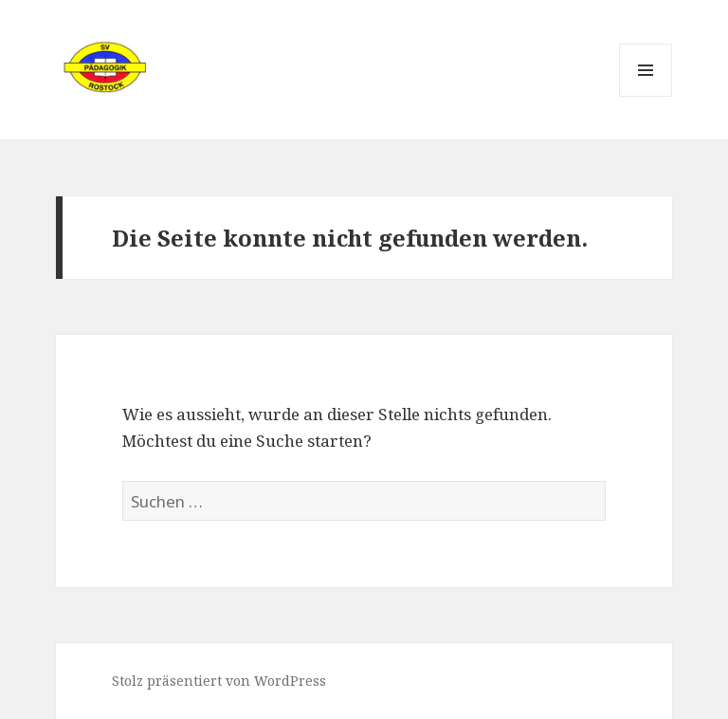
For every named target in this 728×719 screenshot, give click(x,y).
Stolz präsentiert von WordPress (219, 681)
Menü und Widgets (646, 96)
